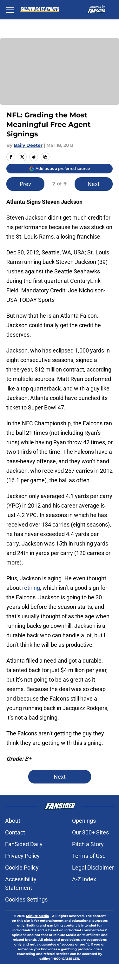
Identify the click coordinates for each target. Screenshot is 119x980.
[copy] (45, 157)
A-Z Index (84, 879)
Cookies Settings (26, 899)
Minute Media (37, 916)
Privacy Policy (22, 856)
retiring (31, 588)
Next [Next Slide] (94, 184)
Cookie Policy (22, 868)
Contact (15, 832)
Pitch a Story (88, 844)
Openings (84, 821)
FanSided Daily (24, 844)
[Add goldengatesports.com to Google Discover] (60, 169)
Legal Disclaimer (93, 868)
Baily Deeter (28, 145)
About (13, 821)
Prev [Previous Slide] (25, 184)
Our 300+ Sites (90, 832)
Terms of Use (89, 856)
